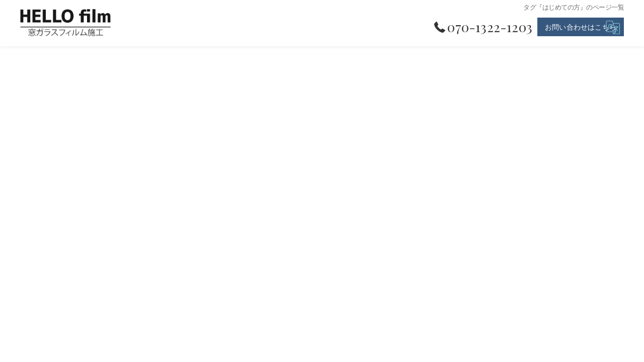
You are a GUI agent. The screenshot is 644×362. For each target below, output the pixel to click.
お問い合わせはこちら (581, 27)
